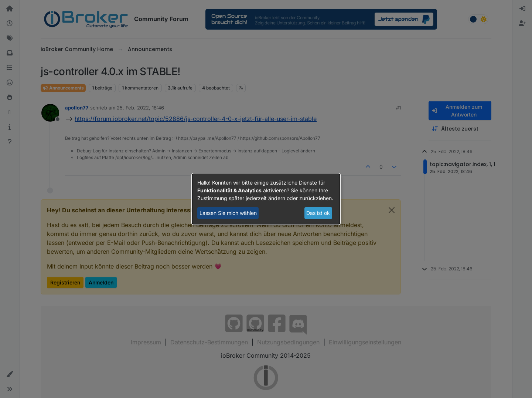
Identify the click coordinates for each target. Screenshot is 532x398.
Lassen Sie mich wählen (228, 213)
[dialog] (266, 199)
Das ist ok (318, 213)
